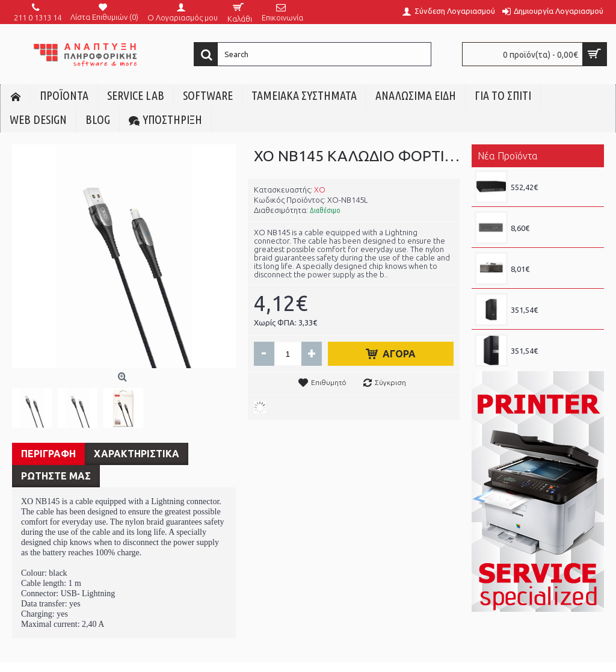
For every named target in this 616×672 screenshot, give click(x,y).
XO (320, 190)
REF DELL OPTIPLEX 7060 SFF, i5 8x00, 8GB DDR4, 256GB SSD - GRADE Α (554, 340)
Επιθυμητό (329, 382)
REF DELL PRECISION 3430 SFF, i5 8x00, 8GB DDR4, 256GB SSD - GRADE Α (554, 299)
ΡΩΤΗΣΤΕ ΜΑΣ (56, 476)
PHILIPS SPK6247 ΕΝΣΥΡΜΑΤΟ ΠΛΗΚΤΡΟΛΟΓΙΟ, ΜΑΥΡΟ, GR (554, 217)
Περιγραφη (48, 454)
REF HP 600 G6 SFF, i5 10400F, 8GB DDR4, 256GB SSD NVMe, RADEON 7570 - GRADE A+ (554, 176)
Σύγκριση (390, 382)
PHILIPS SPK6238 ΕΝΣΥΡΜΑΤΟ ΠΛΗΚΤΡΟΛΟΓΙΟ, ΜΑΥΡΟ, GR (554, 258)
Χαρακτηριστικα (137, 454)
